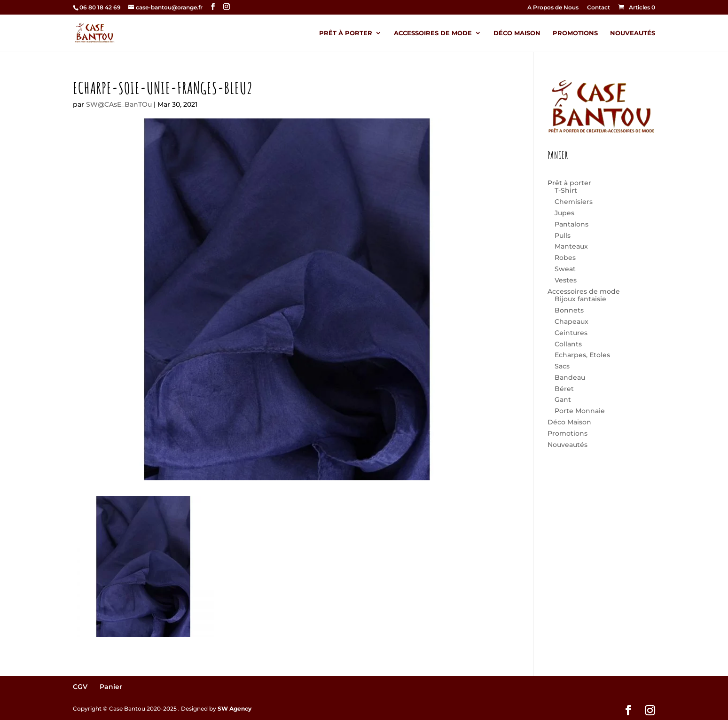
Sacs (562, 366)
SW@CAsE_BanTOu (119, 104)
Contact (599, 8)
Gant (563, 399)
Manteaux (571, 246)
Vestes (566, 280)
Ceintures (571, 333)
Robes (565, 258)
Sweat (565, 269)
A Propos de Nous (553, 8)
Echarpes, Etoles (582, 355)
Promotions (575, 33)
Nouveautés (633, 33)
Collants (568, 344)
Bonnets (569, 310)
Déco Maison (517, 33)
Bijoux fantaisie (580, 299)
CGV (80, 687)
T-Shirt (566, 190)
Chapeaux (571, 321)
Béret (564, 389)
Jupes (564, 213)
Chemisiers (574, 202)
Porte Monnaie (580, 411)
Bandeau (570, 377)
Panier (111, 687)
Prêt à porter (346, 33)
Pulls (563, 235)
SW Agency (235, 708)
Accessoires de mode (433, 33)
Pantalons (571, 224)
